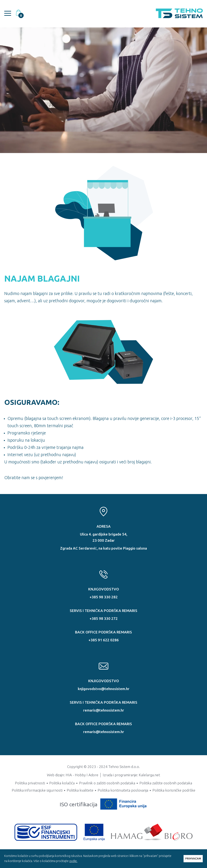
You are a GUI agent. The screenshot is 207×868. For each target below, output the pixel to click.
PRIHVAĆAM (193, 859)
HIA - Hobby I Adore (82, 775)
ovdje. (73, 861)
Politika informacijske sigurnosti (37, 790)
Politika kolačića (62, 783)
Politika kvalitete (80, 790)
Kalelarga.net (149, 775)
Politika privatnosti (30, 783)
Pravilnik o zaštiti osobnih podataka (107, 783)
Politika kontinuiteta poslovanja (123, 790)
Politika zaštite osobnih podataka (166, 783)
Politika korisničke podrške (174, 790)
